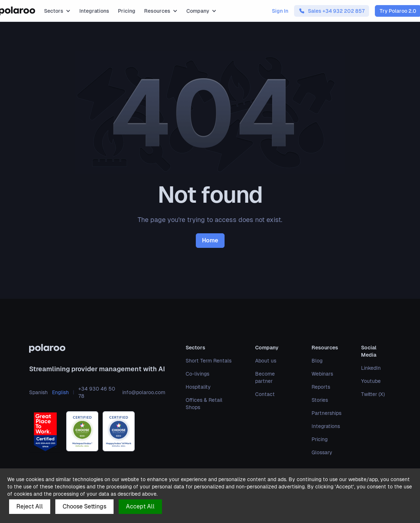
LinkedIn (371, 368)
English (60, 392)
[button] (57, 11)
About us (266, 361)
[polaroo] (97, 348)
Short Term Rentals (209, 361)
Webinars (322, 374)
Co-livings (197, 374)
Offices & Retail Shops (204, 404)
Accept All (140, 506)
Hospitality (198, 387)
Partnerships (326, 413)
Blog (317, 361)
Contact (265, 394)
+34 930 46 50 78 (97, 392)
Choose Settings (84, 506)
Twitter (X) (373, 394)
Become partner (265, 377)
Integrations (94, 11)
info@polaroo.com (144, 392)
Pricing (127, 11)
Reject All (30, 506)
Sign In (280, 11)
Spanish (38, 392)
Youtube (371, 381)
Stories (320, 400)
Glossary (322, 452)
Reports (321, 387)
